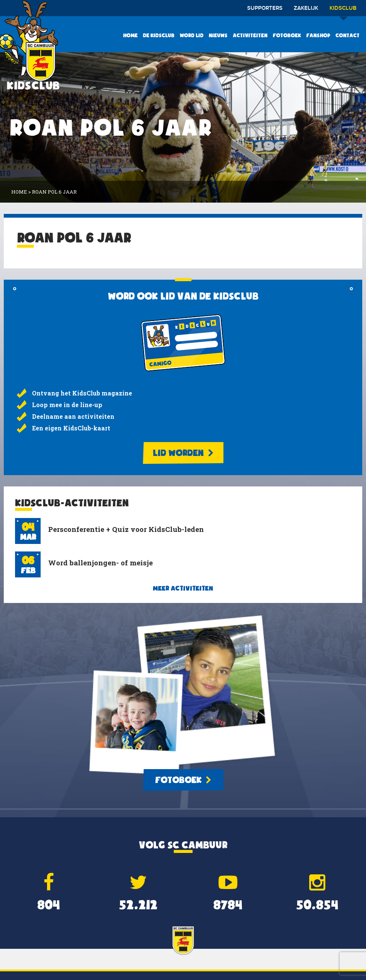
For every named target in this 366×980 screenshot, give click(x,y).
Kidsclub (343, 11)
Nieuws (218, 35)
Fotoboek (287, 35)
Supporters (265, 8)
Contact (348, 35)
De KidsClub (159, 35)
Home (130, 35)
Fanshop (318, 35)
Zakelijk (306, 8)
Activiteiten (250, 35)
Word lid (192, 35)
